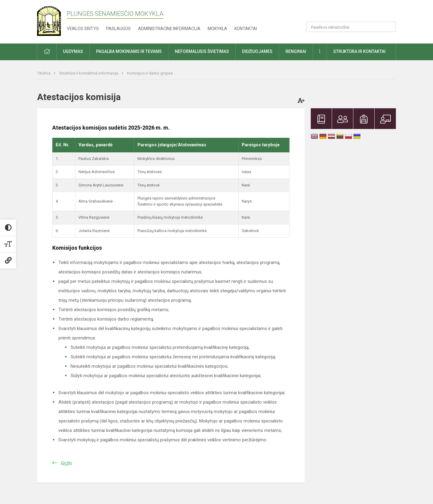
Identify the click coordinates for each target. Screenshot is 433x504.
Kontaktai (246, 29)
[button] (354, 13)
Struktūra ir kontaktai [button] (359, 51)
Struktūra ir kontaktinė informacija (89, 73)
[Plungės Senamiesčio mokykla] (52, 21)
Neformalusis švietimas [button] (202, 51)
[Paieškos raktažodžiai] (351, 27)
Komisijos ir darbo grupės (150, 73)
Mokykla (217, 29)
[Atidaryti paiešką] (389, 27)
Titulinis (44, 73)
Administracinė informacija (169, 29)
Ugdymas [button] (73, 51)
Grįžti (66, 463)
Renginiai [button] (296, 51)
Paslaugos (118, 29)
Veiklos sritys (83, 29)
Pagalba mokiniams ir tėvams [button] (129, 51)
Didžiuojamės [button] (257, 51)
